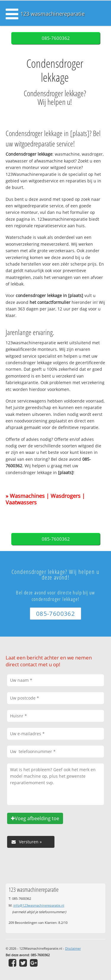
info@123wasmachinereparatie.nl (39, 905)
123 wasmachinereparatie (53, 14)
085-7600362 (56, 38)
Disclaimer (73, 948)
